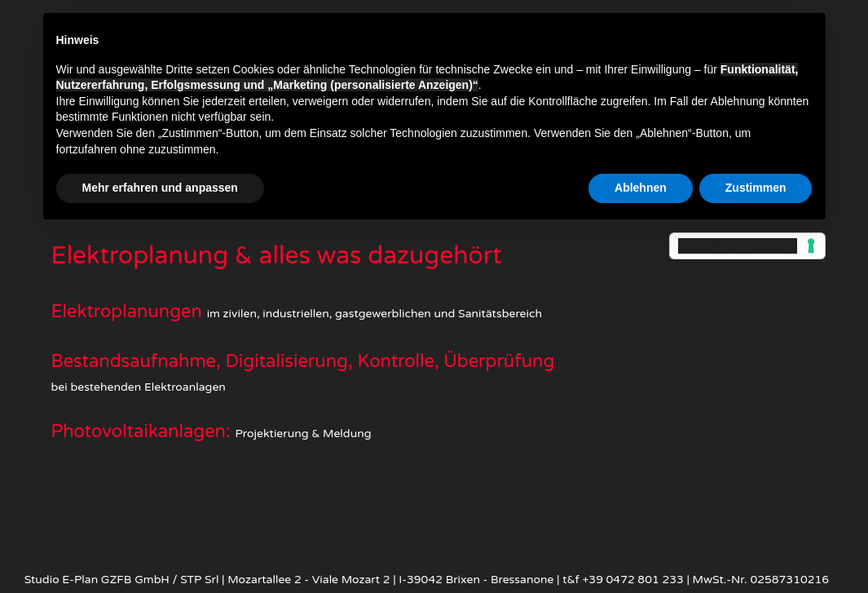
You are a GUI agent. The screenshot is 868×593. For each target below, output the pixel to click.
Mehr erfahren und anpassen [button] (160, 188)
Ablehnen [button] (641, 188)
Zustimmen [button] (756, 188)
